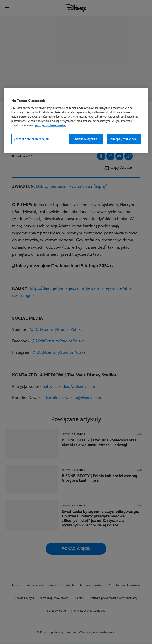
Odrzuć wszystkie (86, 139)
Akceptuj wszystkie (124, 139)
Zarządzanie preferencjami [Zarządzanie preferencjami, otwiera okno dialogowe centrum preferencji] (32, 139)
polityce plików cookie (50, 125)
